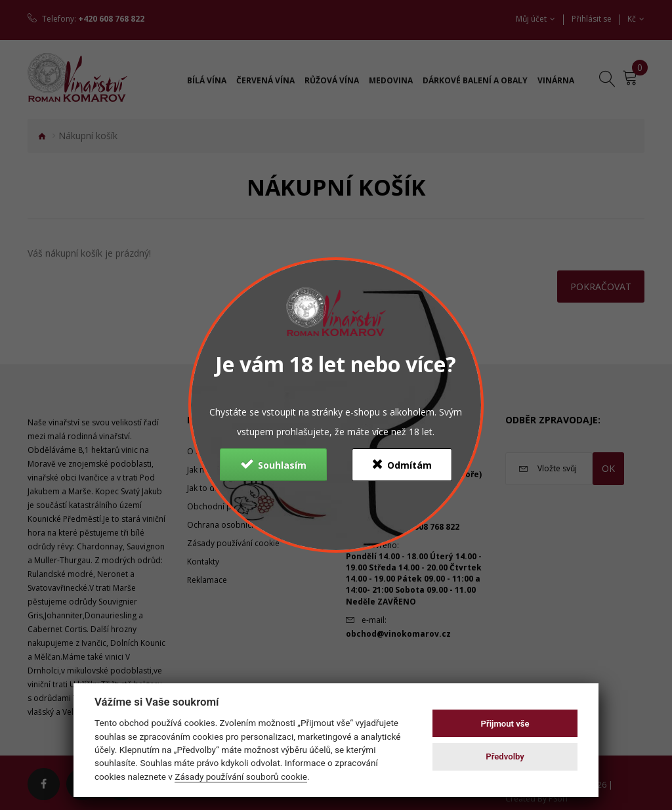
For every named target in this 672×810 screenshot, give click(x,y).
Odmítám (402, 464)
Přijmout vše (505, 724)
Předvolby (505, 757)
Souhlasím (273, 464)
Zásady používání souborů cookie (241, 777)
